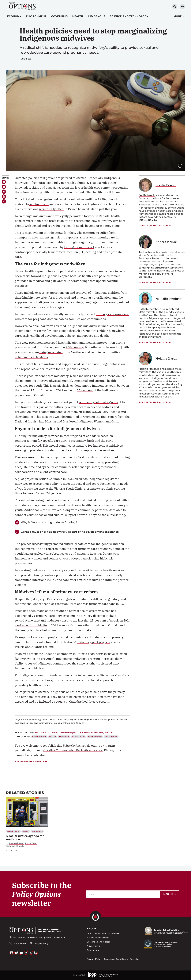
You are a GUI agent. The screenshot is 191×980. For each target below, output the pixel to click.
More (178, 16)
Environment (36, 16)
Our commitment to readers (103, 933)
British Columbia (46, 732)
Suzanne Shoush (15, 846)
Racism (99, 732)
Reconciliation (95, 737)
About (92, 929)
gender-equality (70, 732)
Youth (109, 732)
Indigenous (97, 16)
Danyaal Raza (16, 843)
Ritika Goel (31, 843)
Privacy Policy (94, 959)
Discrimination (39, 737)
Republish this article (31, 761)
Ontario (88, 732)
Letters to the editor (99, 942)
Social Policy (111, 737)
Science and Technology (129, 16)
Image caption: (182, 165)
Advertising (93, 946)
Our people (93, 950)
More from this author (155, 226)
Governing (59, 16)
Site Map (135, 959)
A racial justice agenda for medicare (25, 837)
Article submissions (98, 938)
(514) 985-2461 (20, 944)
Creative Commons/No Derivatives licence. (73, 750)
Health (78, 16)
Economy (14, 16)
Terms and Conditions (116, 959)
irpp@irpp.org (41, 944)
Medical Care (78, 737)
